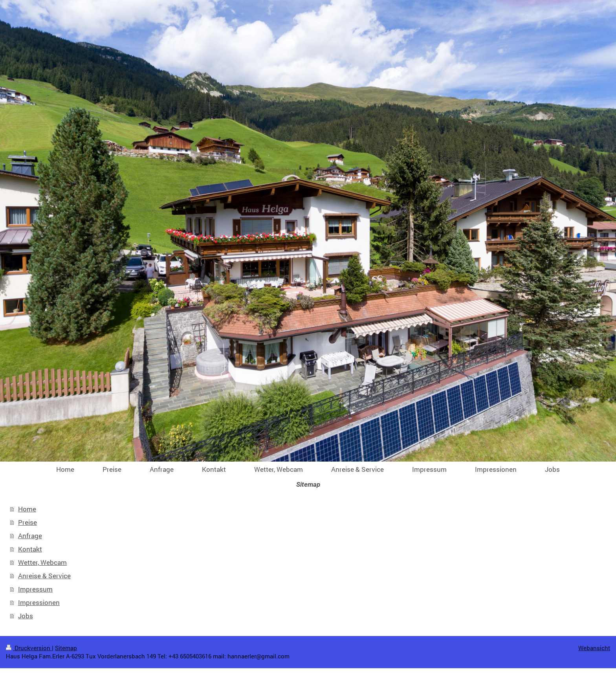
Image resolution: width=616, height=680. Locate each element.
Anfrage (30, 536)
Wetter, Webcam (42, 562)
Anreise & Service (44, 576)
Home (27, 509)
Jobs (26, 616)
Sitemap (66, 648)
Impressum (35, 589)
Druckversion (29, 648)
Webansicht (594, 648)
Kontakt (30, 549)
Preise (27, 522)
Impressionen (39, 602)
